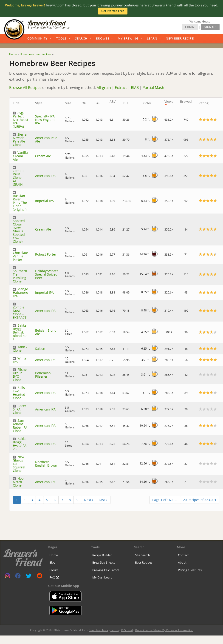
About (182, 562)
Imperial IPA (44, 201)
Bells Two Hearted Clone (19, 393)
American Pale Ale (46, 140)
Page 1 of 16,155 (165, 500)
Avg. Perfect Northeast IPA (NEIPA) (21, 120)
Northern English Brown (46, 464)
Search (81, 38)
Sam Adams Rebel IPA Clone (20, 426)
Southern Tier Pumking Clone (20, 276)
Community (37, 38)
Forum (54, 570)
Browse (103, 38)
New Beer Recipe (180, 38)
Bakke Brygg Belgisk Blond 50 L (20, 332)
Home (54, 555)
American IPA (45, 176)
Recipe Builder (102, 555)
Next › (89, 500)
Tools (61, 38)
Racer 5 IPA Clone (20, 409)
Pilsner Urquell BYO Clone (20, 375)
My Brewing (128, 38)
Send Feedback (99, 630)
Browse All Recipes (25, 88)
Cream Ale (43, 156)
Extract (121, 88)
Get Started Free (113, 11)
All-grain (104, 88)
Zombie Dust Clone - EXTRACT (20, 312)
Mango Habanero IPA (20, 292)
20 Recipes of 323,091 (200, 500)
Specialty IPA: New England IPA (45, 120)
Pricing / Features (190, 570)
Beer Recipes (144, 562)
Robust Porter (46, 254)
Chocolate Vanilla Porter (20, 256)
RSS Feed (127, 630)
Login (190, 27)
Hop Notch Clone (18, 482)
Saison (40, 349)
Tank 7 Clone (20, 349)
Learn (152, 38)
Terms (115, 630)
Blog (52, 562)
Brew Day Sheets (104, 562)
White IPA (20, 360)
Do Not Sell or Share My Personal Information (164, 630)
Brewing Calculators (106, 570)
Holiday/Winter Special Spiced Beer (47, 274)
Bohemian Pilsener (43, 375)
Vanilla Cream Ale (20, 156)
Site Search (143, 555)
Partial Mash (153, 88)
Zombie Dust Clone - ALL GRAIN (19, 178)
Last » (103, 500)
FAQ (54, 577)
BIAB (135, 88)
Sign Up (210, 27)
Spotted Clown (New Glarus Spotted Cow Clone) (19, 231)
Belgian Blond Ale (46, 332)
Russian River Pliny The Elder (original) (20, 203)
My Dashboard (102, 577)
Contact (183, 555)
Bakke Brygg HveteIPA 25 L (20, 444)
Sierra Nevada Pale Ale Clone (20, 140)
